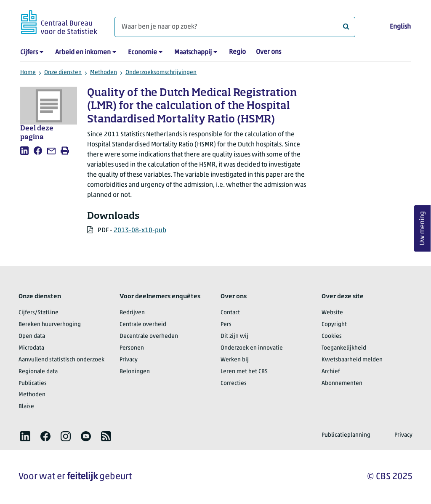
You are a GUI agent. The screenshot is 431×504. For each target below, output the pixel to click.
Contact (230, 313)
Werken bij (235, 360)
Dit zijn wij (234, 336)
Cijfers (29, 53)
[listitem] (24, 151)
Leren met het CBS (244, 372)
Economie (142, 53)
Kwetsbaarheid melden (352, 360)
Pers (226, 325)
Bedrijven (132, 313)
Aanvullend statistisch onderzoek (61, 360)
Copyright (334, 325)
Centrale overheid (143, 325)
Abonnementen (342, 383)
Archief (331, 372)
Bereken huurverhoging (50, 325)
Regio (237, 52)
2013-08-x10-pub (140, 231)
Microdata (31, 348)
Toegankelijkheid (344, 348)
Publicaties (33, 383)
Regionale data (38, 372)
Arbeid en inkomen (83, 53)
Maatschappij (193, 53)
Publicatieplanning (346, 435)
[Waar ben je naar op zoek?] (235, 27)
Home (28, 73)
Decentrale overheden (149, 336)
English (400, 27)
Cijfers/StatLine (39, 313)
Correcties (234, 383)
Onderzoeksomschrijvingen (161, 73)
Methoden (104, 73)
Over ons (269, 52)
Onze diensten (63, 73)
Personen (132, 348)
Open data (32, 336)
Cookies (332, 336)
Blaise (26, 407)
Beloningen (135, 372)
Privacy (129, 360)
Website (332, 313)
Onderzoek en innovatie (252, 348)
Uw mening (423, 229)
